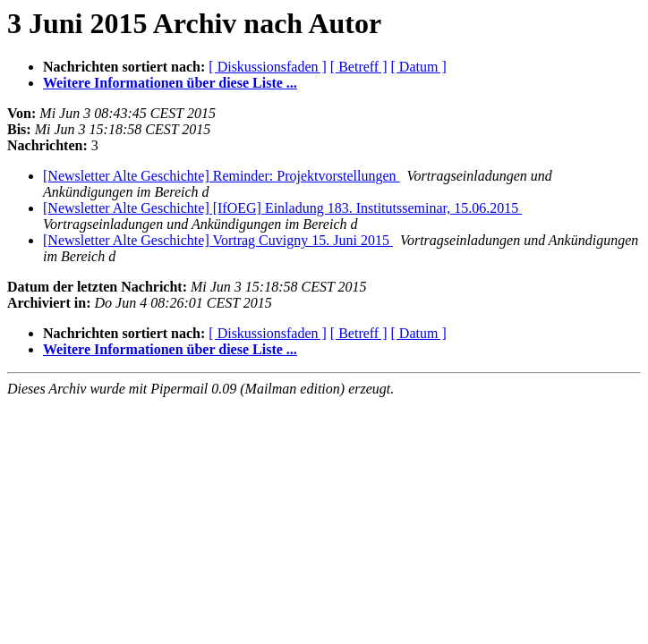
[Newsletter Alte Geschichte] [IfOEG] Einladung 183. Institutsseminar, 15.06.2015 (282, 208)
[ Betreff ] (359, 67)
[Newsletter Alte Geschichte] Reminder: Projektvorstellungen (222, 176)
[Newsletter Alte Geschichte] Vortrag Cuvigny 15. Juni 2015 (218, 240)
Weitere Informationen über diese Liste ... (170, 83)
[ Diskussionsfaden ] (268, 67)
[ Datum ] (419, 67)
